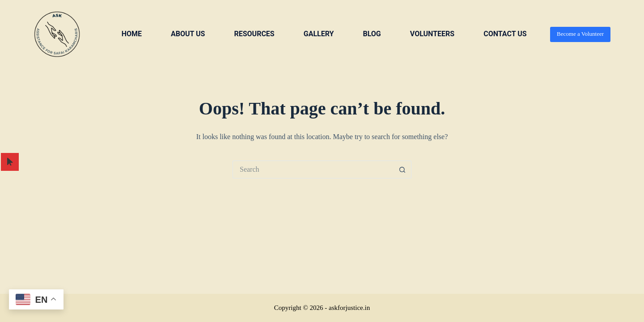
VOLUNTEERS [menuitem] (432, 34)
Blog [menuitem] (372, 34)
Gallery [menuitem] (319, 34)
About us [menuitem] (188, 34)
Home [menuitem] (132, 34)
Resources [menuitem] (254, 34)
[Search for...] (313, 169)
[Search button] (402, 169)
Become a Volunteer (580, 34)
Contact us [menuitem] (505, 34)
